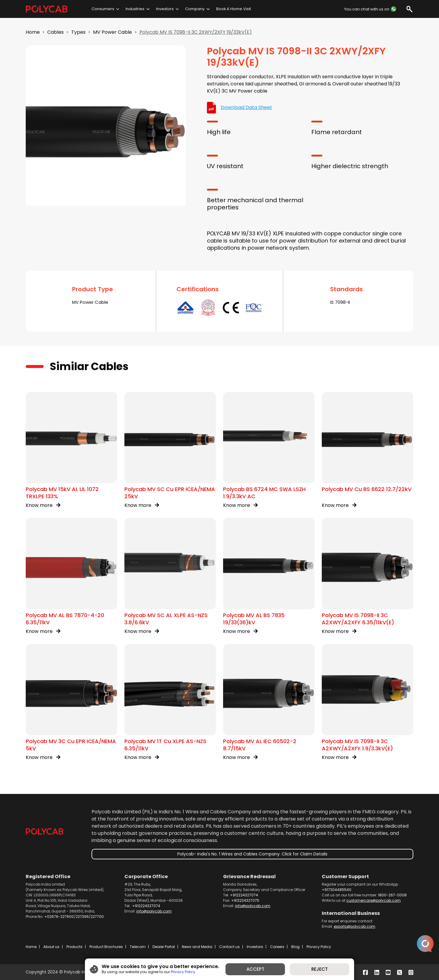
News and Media (197, 947)
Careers (277, 947)
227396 (82, 917)
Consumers (103, 9)
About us (51, 947)
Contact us (230, 947)
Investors (165, 9)
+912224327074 (146, 906)
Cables (55, 32)
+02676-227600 (59, 917)
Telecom (138, 947)
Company (195, 9)
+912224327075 (245, 900)
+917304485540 (337, 890)
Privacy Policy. (183, 972)
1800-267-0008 (392, 895)
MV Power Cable (112, 32)
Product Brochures (106, 947)
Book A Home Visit (234, 9)
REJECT (320, 969)
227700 (97, 917)
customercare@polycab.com (374, 900)
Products (74, 947)
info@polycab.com (154, 911)
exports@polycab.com (355, 926)
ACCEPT (255, 969)
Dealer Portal (164, 947)
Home (33, 32)
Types (78, 32)
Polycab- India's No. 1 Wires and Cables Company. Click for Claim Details (252, 854)
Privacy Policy (319, 947)
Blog (295, 947)
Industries (135, 9)
